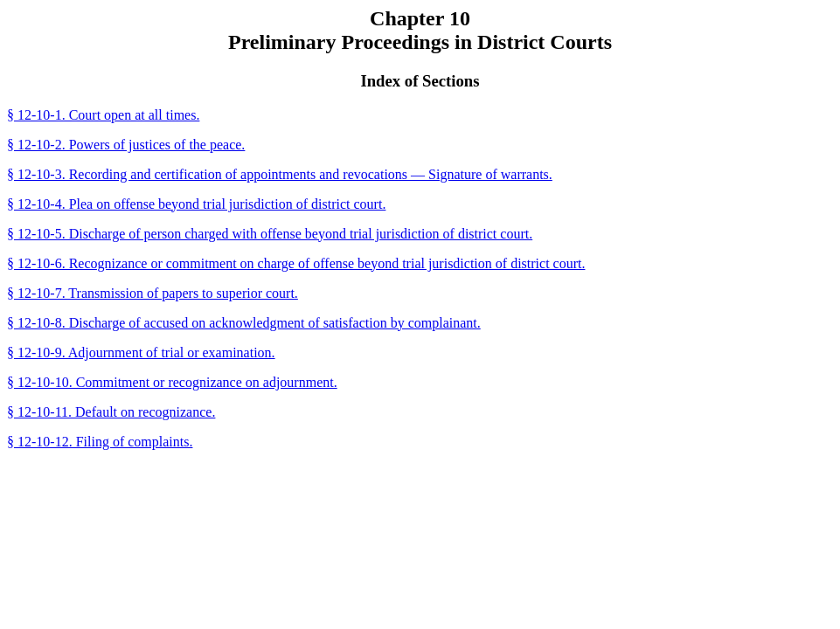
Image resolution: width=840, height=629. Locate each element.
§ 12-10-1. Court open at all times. (103, 115)
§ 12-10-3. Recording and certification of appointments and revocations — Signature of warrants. (280, 174)
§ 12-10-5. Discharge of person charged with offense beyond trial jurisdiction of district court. (270, 234)
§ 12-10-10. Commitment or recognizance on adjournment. (172, 382)
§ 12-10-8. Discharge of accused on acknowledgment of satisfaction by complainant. (244, 323)
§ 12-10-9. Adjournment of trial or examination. (141, 353)
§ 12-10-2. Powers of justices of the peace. (126, 145)
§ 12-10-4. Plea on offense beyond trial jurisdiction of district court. (196, 204)
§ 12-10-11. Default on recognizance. (111, 412)
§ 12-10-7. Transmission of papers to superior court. (153, 293)
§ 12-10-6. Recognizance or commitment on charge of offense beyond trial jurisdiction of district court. (296, 263)
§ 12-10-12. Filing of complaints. (100, 442)
